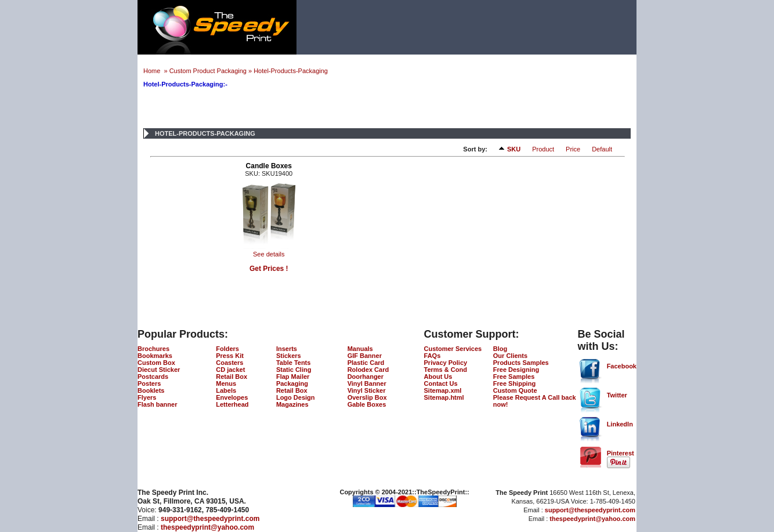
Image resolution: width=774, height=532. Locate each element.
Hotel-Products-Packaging (291, 71)
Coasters (229, 363)
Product (543, 149)
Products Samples (521, 363)
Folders (227, 349)
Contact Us (441, 383)
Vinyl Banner (367, 383)
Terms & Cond (446, 370)
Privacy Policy (446, 363)
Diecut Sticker (159, 370)
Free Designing (516, 370)
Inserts (287, 349)
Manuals (360, 349)
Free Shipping (514, 383)
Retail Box (232, 377)
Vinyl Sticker (367, 390)
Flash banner (157, 404)
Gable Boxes (367, 404)
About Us (438, 377)
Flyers (147, 397)
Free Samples (514, 377)
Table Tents (294, 363)
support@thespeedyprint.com (210, 519)
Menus (226, 383)
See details (269, 254)
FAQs (433, 356)
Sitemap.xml (443, 390)
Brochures (153, 349)
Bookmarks (155, 356)
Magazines (292, 404)
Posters (149, 383)
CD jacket (230, 370)
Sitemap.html (444, 397)
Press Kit (230, 356)
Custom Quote (515, 390)
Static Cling (294, 370)
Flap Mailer (293, 377)
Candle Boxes (269, 166)
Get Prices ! (269, 269)
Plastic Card (366, 363)
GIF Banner (365, 356)
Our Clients (510, 356)
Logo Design (296, 397)
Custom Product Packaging (208, 71)
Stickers (289, 356)
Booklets (151, 390)
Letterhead (232, 404)
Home (153, 71)
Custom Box (156, 363)
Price (573, 149)
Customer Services (453, 349)
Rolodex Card (368, 370)
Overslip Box (367, 397)
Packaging (292, 383)
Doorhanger (366, 377)
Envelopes (232, 397)
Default (602, 149)
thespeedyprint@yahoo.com (207, 527)
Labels (226, 390)
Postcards (153, 377)
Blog (500, 349)
